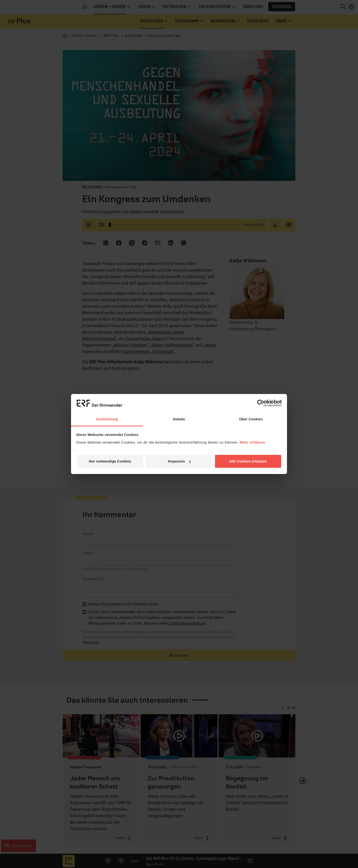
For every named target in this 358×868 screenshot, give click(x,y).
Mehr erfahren (252, 442)
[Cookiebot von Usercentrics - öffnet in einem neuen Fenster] (261, 403)
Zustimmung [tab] (107, 419)
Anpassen (179, 461)
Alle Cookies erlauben (248, 461)
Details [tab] (179, 419)
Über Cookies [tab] (251, 419)
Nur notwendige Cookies (110, 461)
